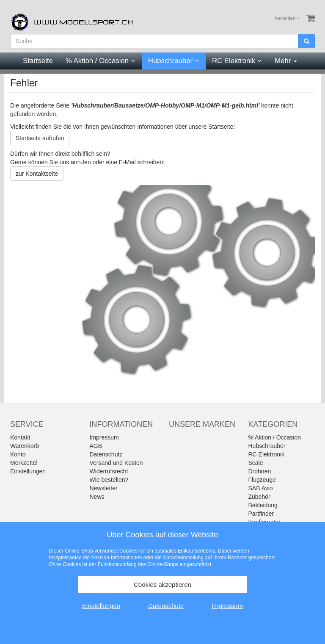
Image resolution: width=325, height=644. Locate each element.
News (97, 497)
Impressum (104, 437)
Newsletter (104, 488)
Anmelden (287, 18)
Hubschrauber (174, 61)
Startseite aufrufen (40, 138)
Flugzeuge (262, 480)
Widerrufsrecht (109, 471)
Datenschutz (106, 454)
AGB (96, 446)
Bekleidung (263, 505)
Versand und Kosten (116, 463)
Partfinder (261, 514)
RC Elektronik (237, 61)
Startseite (38, 61)
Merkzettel (24, 463)
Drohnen (260, 471)
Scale (256, 463)
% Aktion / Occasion (101, 61)
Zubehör (259, 497)
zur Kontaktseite (37, 174)
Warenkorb (25, 446)
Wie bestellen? (109, 480)
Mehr (286, 61)
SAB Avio (261, 488)
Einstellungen (28, 471)
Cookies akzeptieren (162, 585)
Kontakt (20, 437)
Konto (18, 454)
